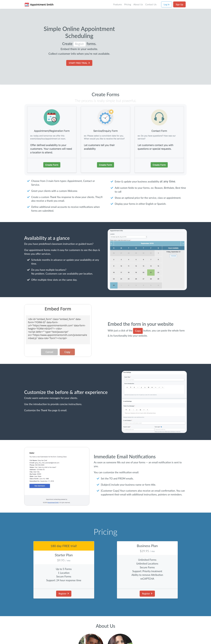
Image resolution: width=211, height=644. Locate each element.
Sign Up (179, 4)
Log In (167, 4)
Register (64, 594)
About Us (138, 4)
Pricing (128, 4)
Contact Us (151, 4)
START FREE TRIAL (79, 63)
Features (118, 4)
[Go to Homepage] (39, 4)
